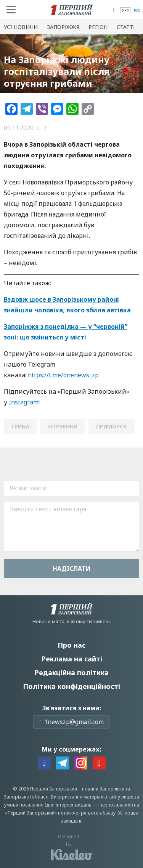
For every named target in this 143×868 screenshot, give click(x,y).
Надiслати (72, 569)
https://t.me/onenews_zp (63, 375)
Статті (126, 27)
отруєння (63, 426)
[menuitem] (125, 11)
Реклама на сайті (72, 659)
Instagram (24, 402)
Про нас (71, 645)
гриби (20, 426)
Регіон (98, 27)
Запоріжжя (63, 27)
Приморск (112, 426)
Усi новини (21, 27)
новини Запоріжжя (103, 789)
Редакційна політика (71, 672)
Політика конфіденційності (71, 686)
